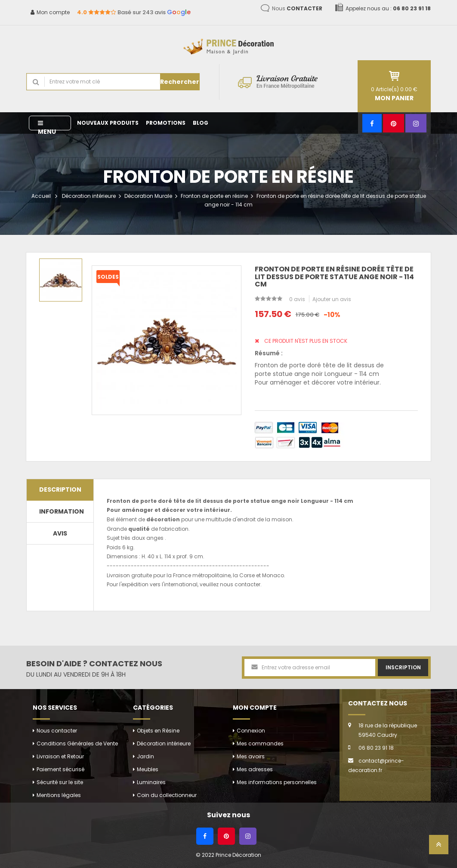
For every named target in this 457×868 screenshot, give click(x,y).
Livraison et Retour (60, 756)
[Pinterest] (394, 123)
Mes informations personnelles (277, 782)
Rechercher (180, 82)
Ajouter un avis (332, 299)
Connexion (251, 731)
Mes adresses (255, 769)
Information (62, 511)
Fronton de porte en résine (214, 196)
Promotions (166, 123)
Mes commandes (260, 743)
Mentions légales (59, 795)
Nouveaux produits (108, 123)
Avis (60, 533)
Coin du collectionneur (167, 795)
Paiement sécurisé (60, 769)
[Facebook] (372, 123)
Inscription (403, 667)
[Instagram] (416, 123)
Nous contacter (57, 731)
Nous (297, 8)
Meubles (148, 769)
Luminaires (151, 782)
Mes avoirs (251, 756)
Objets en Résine (158, 731)
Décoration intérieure (89, 196)
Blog (201, 123)
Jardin (145, 756)
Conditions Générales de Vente (77, 743)
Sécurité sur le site (60, 782)
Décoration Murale (148, 196)
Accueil (41, 196)
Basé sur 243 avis (134, 12)
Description (60, 489)
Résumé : (269, 353)
